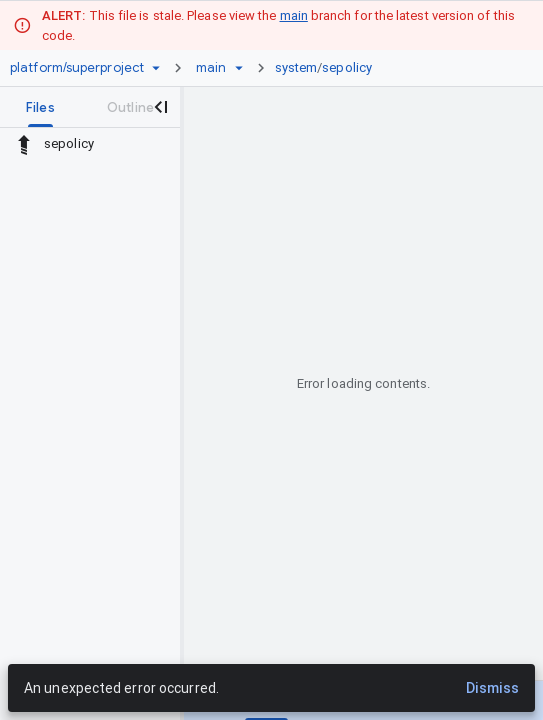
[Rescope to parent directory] (24, 144)
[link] (329, 68)
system (296, 67)
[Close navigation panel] (160, 107)
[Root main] (211, 68)
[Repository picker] (156, 68)
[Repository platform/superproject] (77, 68)
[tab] (40, 107)
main (294, 15)
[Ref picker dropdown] (239, 68)
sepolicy (347, 67)
